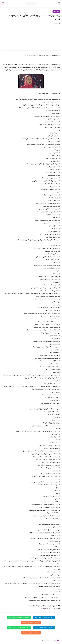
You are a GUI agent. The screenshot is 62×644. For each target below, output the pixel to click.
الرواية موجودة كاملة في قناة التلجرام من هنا (44, 617)
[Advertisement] (31, 36)
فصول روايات (56, 12)
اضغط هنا (30, 606)
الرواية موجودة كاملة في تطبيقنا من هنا (31, 623)
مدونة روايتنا (45, 641)
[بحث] (3, 4)
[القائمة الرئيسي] (59, 4)
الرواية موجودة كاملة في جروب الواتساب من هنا (19, 617)
